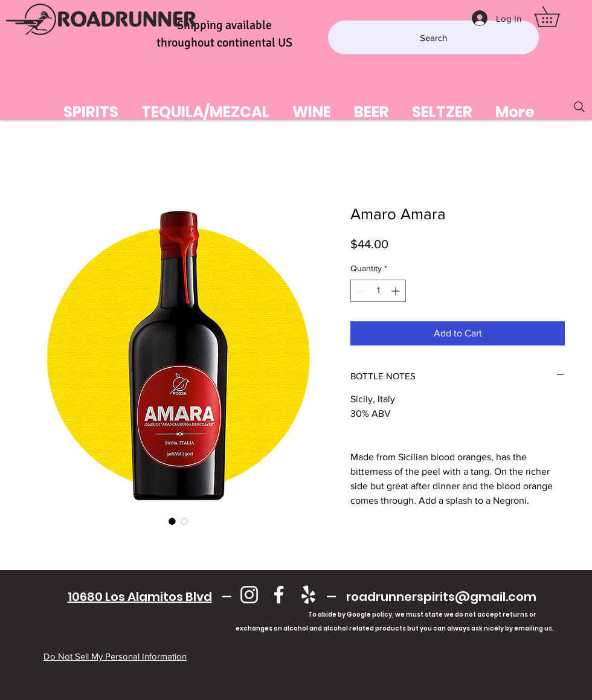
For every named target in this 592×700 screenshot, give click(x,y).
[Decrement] (360, 291)
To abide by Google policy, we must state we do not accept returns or (422, 615)
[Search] (433, 37)
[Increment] (397, 291)
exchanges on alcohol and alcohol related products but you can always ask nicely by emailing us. (302, 628)
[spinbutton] (378, 291)
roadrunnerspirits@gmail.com (441, 597)
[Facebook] (279, 595)
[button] (557, 17)
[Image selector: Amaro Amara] (172, 521)
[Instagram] (249, 595)
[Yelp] (308, 595)
